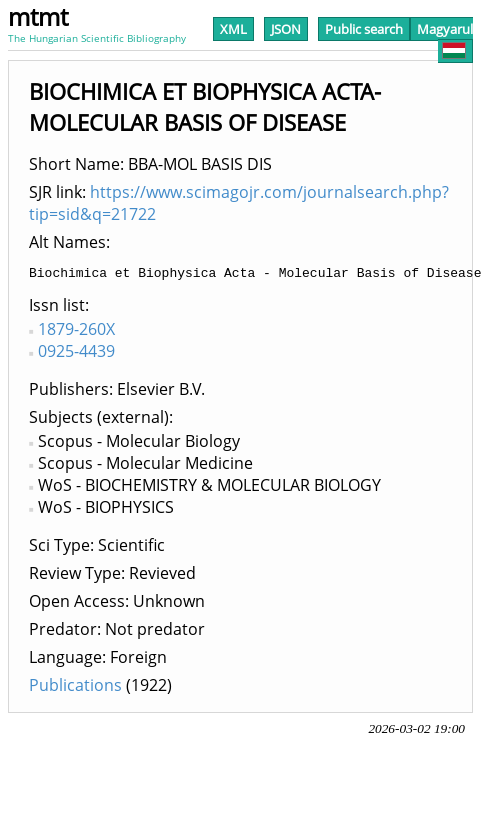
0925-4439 (76, 354)
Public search (364, 29)
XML (233, 29)
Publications (75, 688)
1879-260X (76, 332)
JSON (286, 29)
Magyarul (445, 39)
